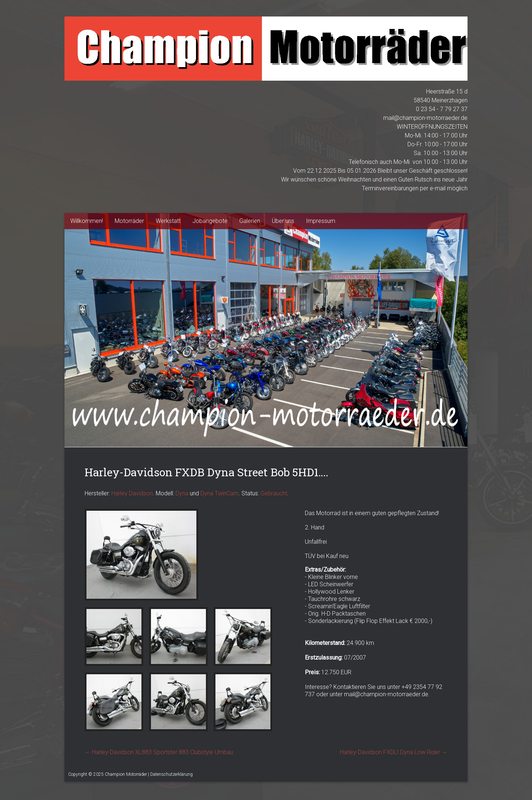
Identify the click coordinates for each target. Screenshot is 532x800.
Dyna (182, 493)
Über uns (283, 221)
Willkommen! (87, 221)
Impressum (321, 221)
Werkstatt (168, 221)
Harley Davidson (132, 493)
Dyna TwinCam (219, 493)
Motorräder (129, 221)
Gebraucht (274, 493)
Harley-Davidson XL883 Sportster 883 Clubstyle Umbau (159, 752)
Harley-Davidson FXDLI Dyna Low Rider (394, 752)
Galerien (250, 221)
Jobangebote (210, 221)
